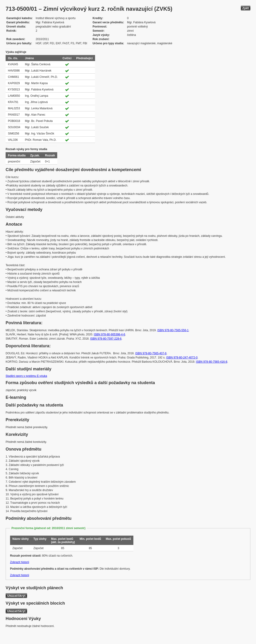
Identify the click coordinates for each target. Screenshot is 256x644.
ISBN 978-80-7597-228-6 (106, 339)
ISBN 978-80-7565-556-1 (173, 330)
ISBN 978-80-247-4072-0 (182, 358)
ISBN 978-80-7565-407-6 (151, 353)
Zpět (246, 8)
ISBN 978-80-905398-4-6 (110, 334)
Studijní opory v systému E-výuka (26, 376)
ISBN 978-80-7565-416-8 (212, 362)
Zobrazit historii (20, 562)
